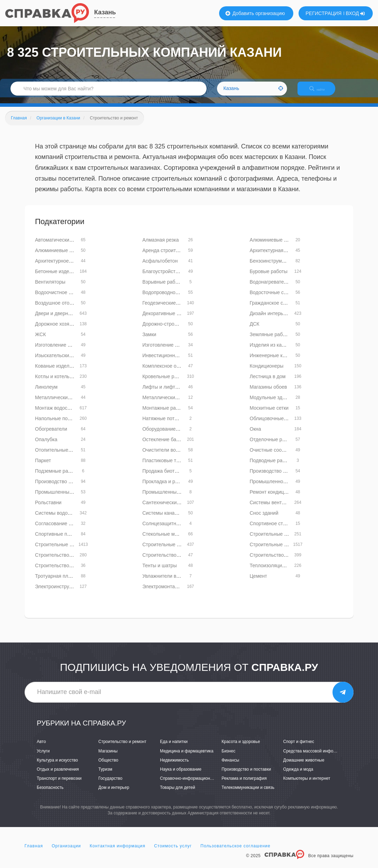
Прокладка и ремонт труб (171, 487)
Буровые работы (268, 277)
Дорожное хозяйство (58, 330)
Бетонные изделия (56, 277)
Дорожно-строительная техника (178, 330)
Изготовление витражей (62, 351)
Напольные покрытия (59, 424)
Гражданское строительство (282, 309)
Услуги (43, 757)
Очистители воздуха (166, 456)
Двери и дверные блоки (62, 319)
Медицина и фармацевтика (187, 757)
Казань (105, 12)
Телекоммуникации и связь (248, 793)
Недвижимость (174, 766)
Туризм (105, 775)
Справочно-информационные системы (198, 784)
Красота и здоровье (241, 748)
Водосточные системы (275, 298)
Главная (34, 852)
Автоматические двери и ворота (71, 246)
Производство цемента (61, 487)
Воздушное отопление (60, 309)
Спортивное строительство (280, 529)
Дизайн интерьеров (272, 319)
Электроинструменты (59, 592)
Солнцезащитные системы (173, 529)
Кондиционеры (267, 372)
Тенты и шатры (160, 571)
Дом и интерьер (114, 793)
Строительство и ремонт (122, 748)
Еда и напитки (174, 748)
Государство (110, 784)
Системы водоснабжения (64, 519)
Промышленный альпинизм (66, 498)
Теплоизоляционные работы (282, 571)
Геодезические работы (168, 309)
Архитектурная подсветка (279, 256)
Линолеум (46, 393)
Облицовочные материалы (280, 424)
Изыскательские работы (62, 361)
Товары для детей (177, 793)
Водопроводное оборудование (177, 298)
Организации (66, 852)
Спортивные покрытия (60, 540)
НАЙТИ (322, 93)
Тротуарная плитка (57, 582)
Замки (149, 340)
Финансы (230, 766)
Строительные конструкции (174, 550)
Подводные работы (272, 466)
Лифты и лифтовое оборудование (181, 393)
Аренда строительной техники (177, 256)
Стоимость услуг (173, 852)
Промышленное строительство (285, 487)
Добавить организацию (255, 13)
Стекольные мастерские (170, 540)
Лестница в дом (268, 382)
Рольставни (48, 508)
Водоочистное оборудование (68, 298)
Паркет (43, 466)
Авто (41, 748)
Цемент (258, 582)
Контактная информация (117, 852)
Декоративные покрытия (170, 319)
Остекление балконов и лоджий (179, 445)
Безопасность (50, 793)
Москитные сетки (269, 414)
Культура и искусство (57, 766)
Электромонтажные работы (174, 592)
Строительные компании (63, 550)
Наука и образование (181, 775)
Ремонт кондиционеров (276, 498)
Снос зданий (264, 519)
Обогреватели (51, 435)
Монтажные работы (165, 414)
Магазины (108, 757)
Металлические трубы (168, 403)
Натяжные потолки (164, 424)
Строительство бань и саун (66, 561)
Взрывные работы (163, 288)
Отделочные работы (273, 445)
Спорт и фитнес (299, 748)
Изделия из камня (270, 351)
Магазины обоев (268, 393)
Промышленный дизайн (170, 498)
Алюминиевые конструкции (66, 256)
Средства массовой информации (316, 757)
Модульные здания (271, 403)
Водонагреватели (269, 288)
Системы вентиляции (274, 508)
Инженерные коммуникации (281, 361)
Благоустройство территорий (175, 277)
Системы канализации (168, 519)
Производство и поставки (246, 775)
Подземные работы (57, 477)
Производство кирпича (275, 477)
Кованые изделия (55, 372)
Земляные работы (270, 340)
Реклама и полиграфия (244, 784)
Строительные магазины (278, 550)
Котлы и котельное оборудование (73, 382)
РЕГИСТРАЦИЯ (324, 13)
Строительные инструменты (282, 540)
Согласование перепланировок (71, 529)
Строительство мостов (61, 571)
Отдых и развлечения (58, 775)
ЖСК (40, 340)
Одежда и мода (298, 775)
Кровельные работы (165, 382)
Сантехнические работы (170, 508)
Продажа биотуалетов (168, 477)
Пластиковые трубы (165, 466)
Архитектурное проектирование (71, 267)
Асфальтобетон (160, 267)
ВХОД (355, 13)
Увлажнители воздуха (167, 582)
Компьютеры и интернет (307, 784)
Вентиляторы (50, 288)
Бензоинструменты (271, 267)
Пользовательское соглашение (236, 852)
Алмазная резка (161, 246)
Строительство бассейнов (172, 561)
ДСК (254, 330)
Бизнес (228, 757)
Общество (108, 766)
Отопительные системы (62, 456)
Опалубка (46, 445)
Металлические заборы (62, 403)
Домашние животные (304, 766)
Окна (255, 435)
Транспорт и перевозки (59, 784)
